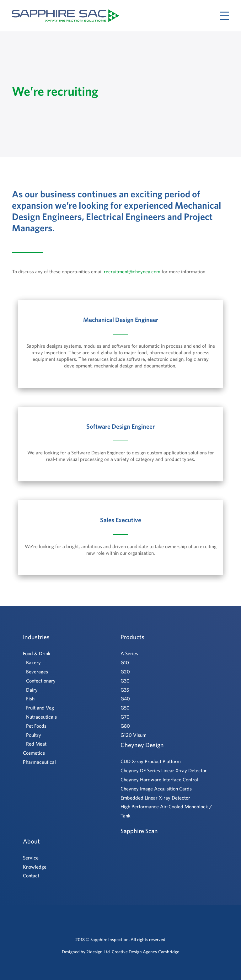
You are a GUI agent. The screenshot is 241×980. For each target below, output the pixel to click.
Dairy (32, 690)
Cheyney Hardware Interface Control (159, 779)
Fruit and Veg (40, 708)
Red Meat (36, 744)
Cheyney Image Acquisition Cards (156, 789)
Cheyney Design (142, 745)
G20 (125, 672)
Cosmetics (34, 753)
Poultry (34, 735)
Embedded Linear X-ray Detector (155, 798)
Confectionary (41, 681)
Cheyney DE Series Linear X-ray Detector (164, 770)
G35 (125, 690)
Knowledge (35, 867)
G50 (125, 708)
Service (31, 858)
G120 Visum (134, 735)
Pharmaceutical (39, 762)
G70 (125, 717)
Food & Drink (37, 653)
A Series (129, 653)
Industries (36, 637)
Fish (30, 699)
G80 (125, 726)
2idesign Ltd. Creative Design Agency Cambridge (133, 952)
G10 (125, 662)
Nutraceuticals (41, 717)
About (31, 841)
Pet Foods (36, 726)
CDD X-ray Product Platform (151, 761)
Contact (31, 876)
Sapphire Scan (139, 831)
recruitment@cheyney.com (132, 271)
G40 (125, 699)
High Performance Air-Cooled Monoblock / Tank (166, 811)
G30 (125, 681)
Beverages (37, 672)
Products (132, 637)
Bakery (33, 662)
